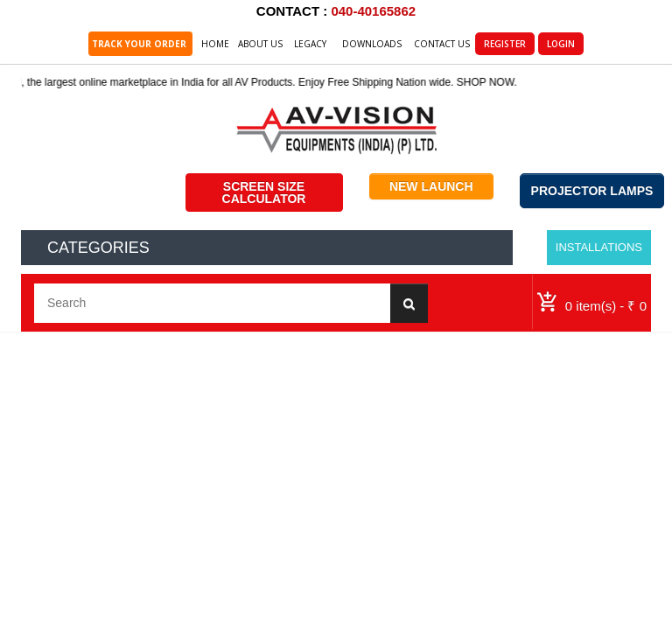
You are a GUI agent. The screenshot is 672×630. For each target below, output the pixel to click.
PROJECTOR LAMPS (592, 191)
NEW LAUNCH (431, 186)
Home (215, 44)
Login (561, 44)
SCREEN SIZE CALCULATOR (264, 192)
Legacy (310, 44)
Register (505, 44)
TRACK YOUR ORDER (140, 44)
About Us (260, 44)
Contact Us (442, 44)
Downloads (372, 44)
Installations (599, 247)
